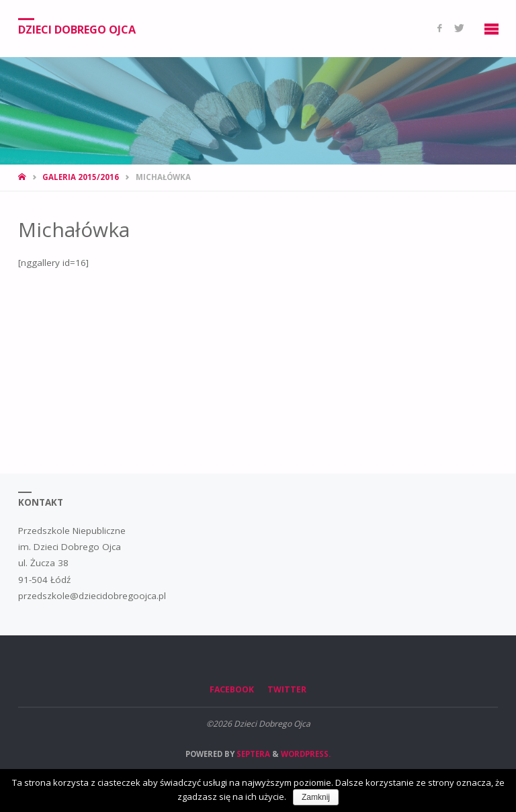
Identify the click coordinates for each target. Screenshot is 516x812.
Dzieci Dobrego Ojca (77, 29)
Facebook (232, 689)
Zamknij (316, 797)
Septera (252, 754)
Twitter (287, 689)
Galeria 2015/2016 (81, 177)
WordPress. (306, 754)
